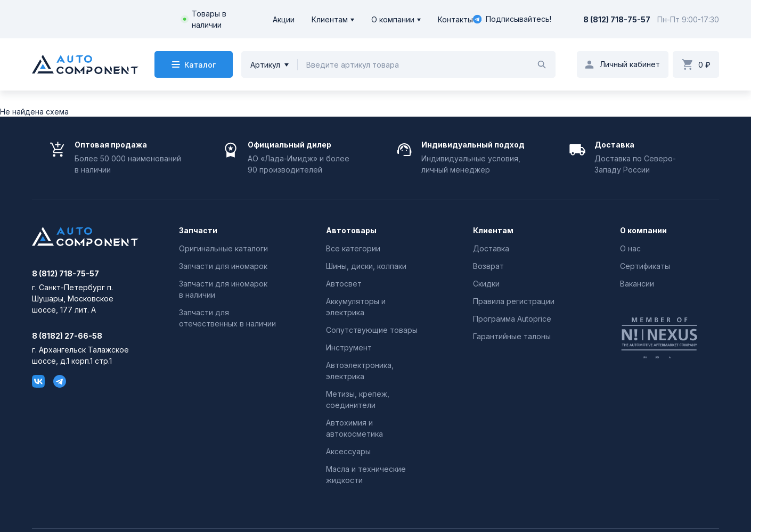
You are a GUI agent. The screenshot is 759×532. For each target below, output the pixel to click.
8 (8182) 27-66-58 (67, 336)
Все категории (353, 248)
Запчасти (198, 231)
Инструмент (349, 347)
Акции (284, 19)
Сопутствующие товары (372, 330)
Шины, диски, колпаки (366, 266)
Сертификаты (645, 266)
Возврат (488, 266)
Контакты (455, 19)
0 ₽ (704, 65)
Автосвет (344, 284)
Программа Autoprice (512, 319)
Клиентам (330, 19)
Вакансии (637, 284)
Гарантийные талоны (512, 336)
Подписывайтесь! (512, 19)
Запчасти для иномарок (223, 266)
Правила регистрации (514, 301)
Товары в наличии (209, 19)
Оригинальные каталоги (223, 248)
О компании (393, 19)
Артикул (265, 65)
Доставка (491, 248)
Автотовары (351, 231)
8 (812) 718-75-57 (617, 19)
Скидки (486, 284)
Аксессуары (348, 451)
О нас (630, 248)
